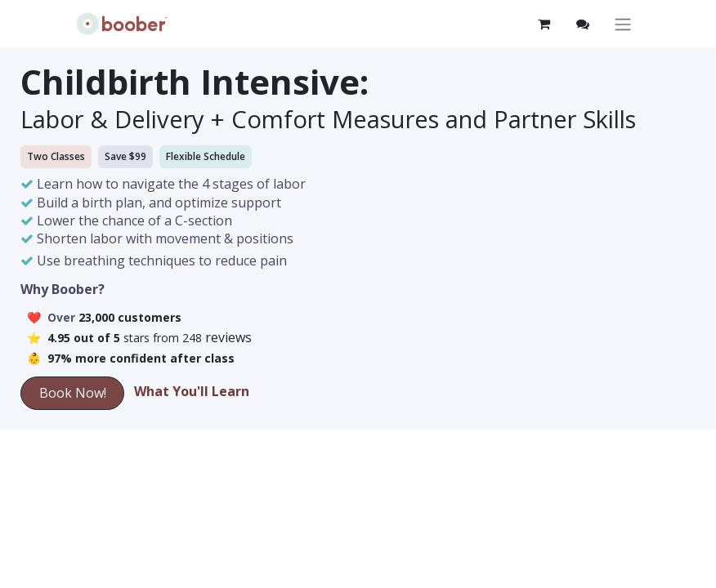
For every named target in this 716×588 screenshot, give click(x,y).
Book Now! (73, 393)
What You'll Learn (192, 391)
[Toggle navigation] (623, 24)
